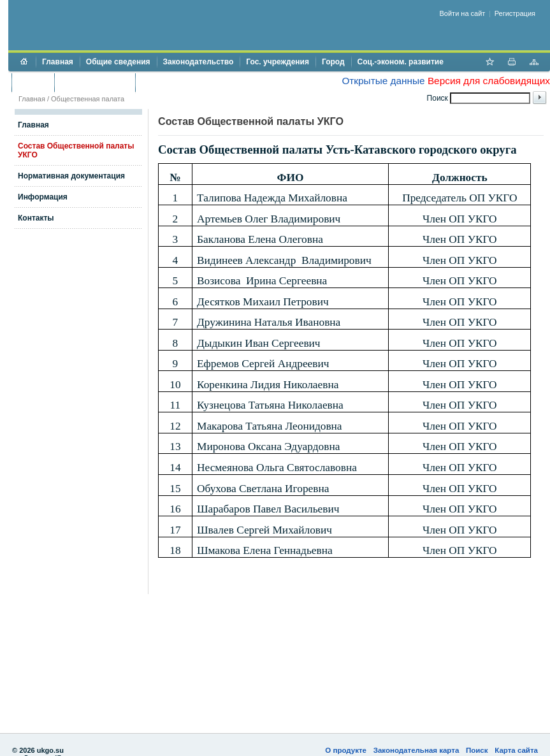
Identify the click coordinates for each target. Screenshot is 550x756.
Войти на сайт (463, 13)
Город (333, 62)
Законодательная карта (416, 750)
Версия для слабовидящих (489, 81)
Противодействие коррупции (197, 82)
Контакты (36, 218)
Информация (43, 197)
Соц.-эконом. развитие (401, 62)
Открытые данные (383, 81)
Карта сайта (516, 750)
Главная (58, 62)
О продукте (346, 750)
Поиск (477, 750)
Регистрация (515, 13)
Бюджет (33, 82)
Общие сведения (118, 62)
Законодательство (199, 62)
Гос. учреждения (278, 62)
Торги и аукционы (95, 82)
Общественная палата (88, 99)
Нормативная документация (71, 176)
